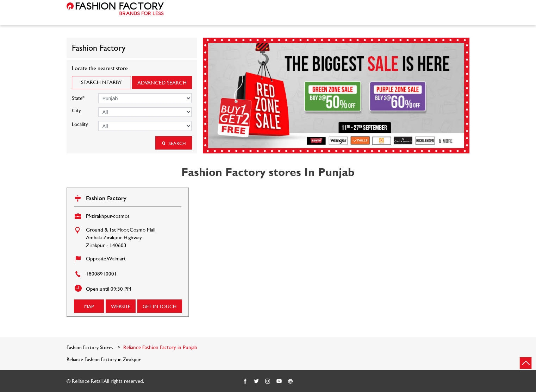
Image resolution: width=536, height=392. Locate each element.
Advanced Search (162, 83)
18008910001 (101, 274)
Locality (80, 124)
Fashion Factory (106, 198)
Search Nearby (101, 82)
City (76, 110)
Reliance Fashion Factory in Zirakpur (104, 359)
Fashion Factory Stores (91, 347)
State (78, 97)
